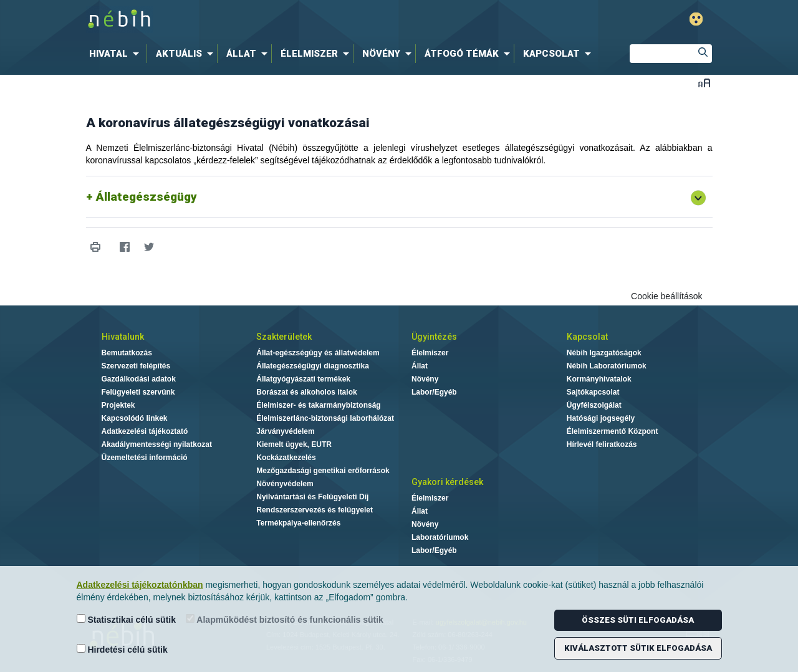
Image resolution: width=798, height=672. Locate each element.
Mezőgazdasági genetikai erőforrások (323, 471)
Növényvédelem (285, 484)
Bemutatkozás (127, 353)
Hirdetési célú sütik (122, 649)
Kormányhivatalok (599, 379)
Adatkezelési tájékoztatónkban (140, 585)
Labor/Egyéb (434, 392)
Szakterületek (284, 337)
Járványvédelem (285, 431)
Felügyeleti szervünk (138, 392)
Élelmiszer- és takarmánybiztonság (318, 405)
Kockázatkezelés (286, 458)
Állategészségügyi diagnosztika (313, 366)
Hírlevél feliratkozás (602, 444)
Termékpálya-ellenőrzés (298, 523)
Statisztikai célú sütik (127, 619)
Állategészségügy (147, 197)
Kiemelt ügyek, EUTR (294, 444)
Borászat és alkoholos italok (306, 392)
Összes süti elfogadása (638, 620)
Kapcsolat (587, 337)
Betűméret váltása (704, 83)
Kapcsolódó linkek (135, 418)
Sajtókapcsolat (593, 392)
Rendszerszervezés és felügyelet (315, 510)
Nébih (266, 20)
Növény (425, 379)
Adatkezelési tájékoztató (145, 431)
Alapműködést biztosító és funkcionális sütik (285, 619)
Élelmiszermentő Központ (613, 431)
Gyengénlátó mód (696, 19)
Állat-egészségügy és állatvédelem (318, 353)
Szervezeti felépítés (136, 366)
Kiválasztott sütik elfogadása (638, 648)
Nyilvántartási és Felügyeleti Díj (312, 497)
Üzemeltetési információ (145, 458)
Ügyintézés (434, 337)
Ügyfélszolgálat (594, 405)
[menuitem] (117, 54)
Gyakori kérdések (447, 482)
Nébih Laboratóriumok (607, 366)
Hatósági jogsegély (601, 418)
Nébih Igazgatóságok (604, 353)
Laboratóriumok (440, 537)
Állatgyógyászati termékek (303, 379)
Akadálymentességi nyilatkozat (157, 444)
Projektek (118, 405)
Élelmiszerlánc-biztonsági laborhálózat (325, 418)
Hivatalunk (123, 337)
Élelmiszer (430, 353)
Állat (420, 366)
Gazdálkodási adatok (139, 379)
